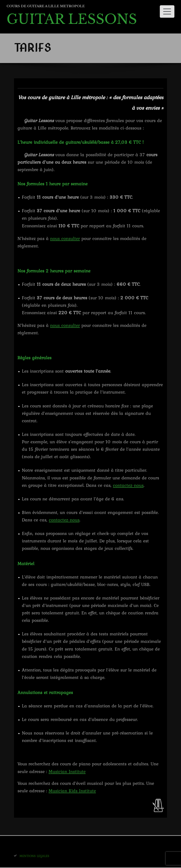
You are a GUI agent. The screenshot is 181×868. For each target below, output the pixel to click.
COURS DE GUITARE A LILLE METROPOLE (46, 6)
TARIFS (136, 52)
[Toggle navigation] (167, 11)
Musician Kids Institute (72, 791)
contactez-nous (128, 485)
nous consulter (65, 238)
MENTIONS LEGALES (34, 856)
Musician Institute (67, 771)
